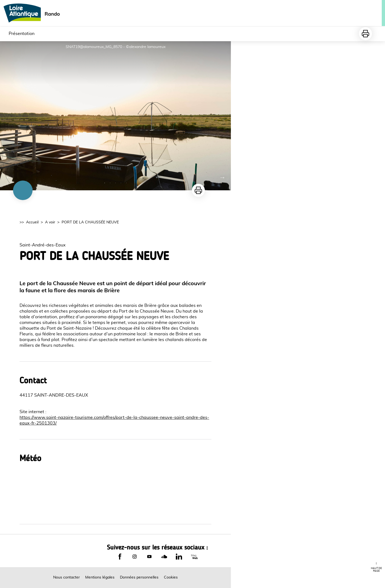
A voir (50, 222)
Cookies (171, 577)
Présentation (22, 34)
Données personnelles (139, 577)
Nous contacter (66, 577)
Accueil (32, 222)
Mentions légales (100, 577)
